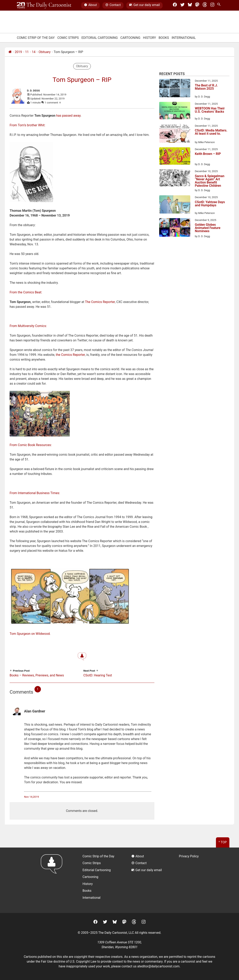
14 (34, 52)
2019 (18, 52)
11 (27, 52)
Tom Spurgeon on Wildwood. (30, 634)
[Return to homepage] (53, 880)
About (90, 5)
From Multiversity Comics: (28, 326)
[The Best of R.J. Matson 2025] (175, 89)
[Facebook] (175, 5)
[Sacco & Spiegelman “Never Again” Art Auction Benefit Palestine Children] (175, 179)
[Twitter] (182, 5)
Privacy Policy (189, 856)
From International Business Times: (35, 493)
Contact (113, 5)
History (149, 38)
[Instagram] (212, 5)
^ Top (223, 842)
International (184, 38)
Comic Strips (68, 38)
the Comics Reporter (70, 355)
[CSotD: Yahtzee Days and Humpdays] (175, 205)
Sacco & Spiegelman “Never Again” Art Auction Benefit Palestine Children (210, 181)
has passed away (68, 116)
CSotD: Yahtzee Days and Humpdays (210, 204)
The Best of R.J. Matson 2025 (206, 87)
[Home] (10, 52)
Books (164, 38)
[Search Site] (220, 5)
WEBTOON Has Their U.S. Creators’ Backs (210, 110)
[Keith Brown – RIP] (175, 157)
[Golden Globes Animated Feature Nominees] (175, 228)
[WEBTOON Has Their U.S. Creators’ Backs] (175, 111)
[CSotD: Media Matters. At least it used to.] (175, 134)
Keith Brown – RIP (208, 154)
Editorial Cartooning (100, 38)
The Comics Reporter (100, 302)
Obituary (45, 52)
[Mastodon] (197, 5)
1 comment (53, 103)
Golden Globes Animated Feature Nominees (208, 228)
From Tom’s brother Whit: (27, 125)
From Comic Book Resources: (31, 445)
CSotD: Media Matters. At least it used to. (211, 132)
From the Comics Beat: (26, 292)
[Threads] (205, 5)
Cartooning (130, 38)
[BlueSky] (190, 5)
